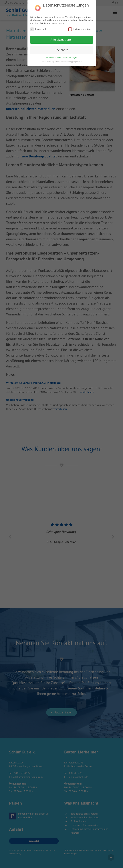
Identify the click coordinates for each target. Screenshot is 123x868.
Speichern (62, 42)
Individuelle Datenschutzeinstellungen (62, 50)
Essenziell (38, 22)
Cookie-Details (47, 54)
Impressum (77, 54)
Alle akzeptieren (62, 32)
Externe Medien (79, 22)
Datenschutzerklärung (63, 54)
